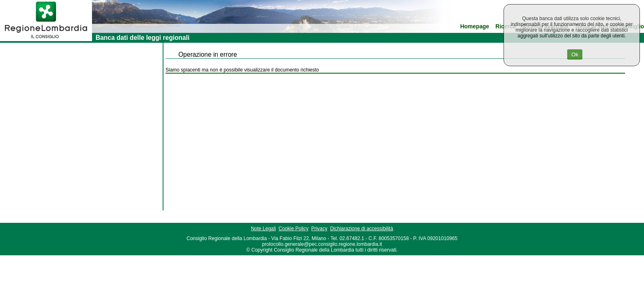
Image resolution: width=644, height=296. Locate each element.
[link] (46, 39)
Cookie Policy (293, 229)
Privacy (319, 229)
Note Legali (263, 229)
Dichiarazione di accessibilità (362, 229)
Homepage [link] (475, 27)
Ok (575, 54)
